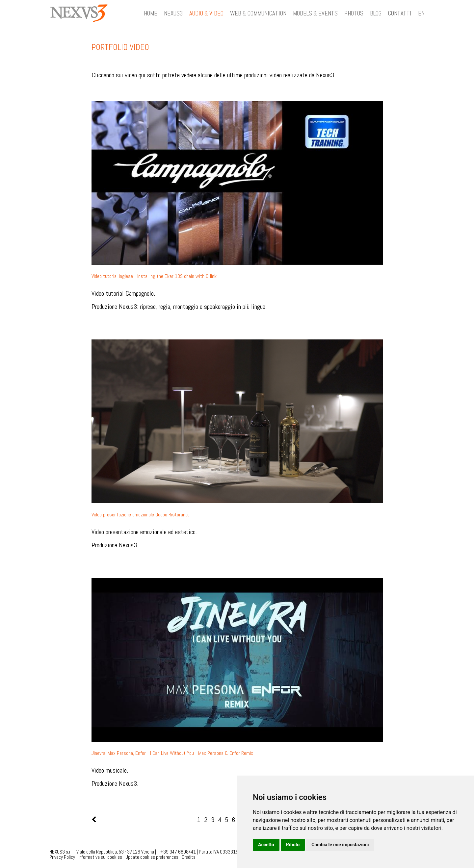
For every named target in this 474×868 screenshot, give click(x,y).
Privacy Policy (62, 857)
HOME (151, 13)
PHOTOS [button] (354, 13)
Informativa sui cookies (100, 857)
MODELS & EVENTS (315, 13)
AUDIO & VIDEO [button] (206, 13)
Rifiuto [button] (293, 845)
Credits (189, 857)
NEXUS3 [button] (173, 13)
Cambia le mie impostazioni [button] (340, 845)
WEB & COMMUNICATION (258, 13)
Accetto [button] (266, 845)
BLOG (376, 13)
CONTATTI (400, 13)
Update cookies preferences (152, 857)
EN (421, 13)
